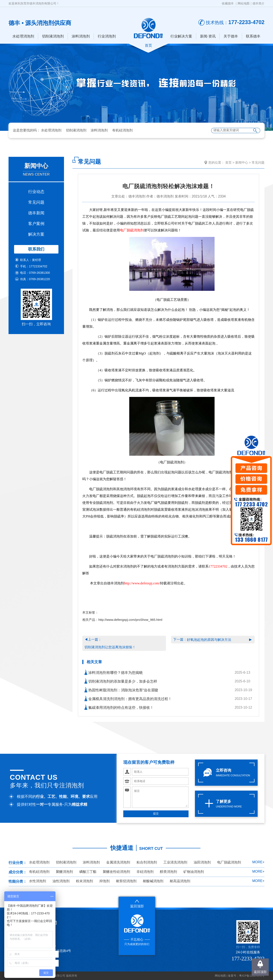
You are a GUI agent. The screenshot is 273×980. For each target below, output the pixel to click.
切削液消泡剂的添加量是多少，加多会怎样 (121, 681)
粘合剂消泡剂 (147, 862)
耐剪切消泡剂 (126, 881)
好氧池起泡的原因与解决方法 (209, 640)
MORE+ (258, 862)
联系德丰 (253, 36)
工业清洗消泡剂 (175, 862)
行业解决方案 (181, 36)
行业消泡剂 (107, 36)
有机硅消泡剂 (122, 130)
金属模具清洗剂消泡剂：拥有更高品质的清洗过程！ (128, 698)
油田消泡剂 (202, 862)
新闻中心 (242, 162)
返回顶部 (260, 972)
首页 (228, 162)
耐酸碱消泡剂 (153, 881)
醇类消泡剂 (168, 872)
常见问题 (36, 202)
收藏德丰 (228, 3)
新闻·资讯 (208, 36)
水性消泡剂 (38, 881)
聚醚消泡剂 (64, 872)
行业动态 (36, 192)
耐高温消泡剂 (180, 881)
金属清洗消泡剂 (118, 862)
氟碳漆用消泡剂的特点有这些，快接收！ (119, 707)
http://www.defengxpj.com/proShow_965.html (130, 620)
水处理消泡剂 (23, 36)
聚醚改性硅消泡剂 (116, 872)
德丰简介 (258, 3)
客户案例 (36, 224)
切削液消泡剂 (53, 36)
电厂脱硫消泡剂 (132, 230)
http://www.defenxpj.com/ (142, 583)
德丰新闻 (36, 213)
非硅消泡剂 (145, 872)
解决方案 (36, 234)
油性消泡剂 (61, 881)
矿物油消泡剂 (194, 872)
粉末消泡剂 (84, 881)
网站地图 (244, 3)
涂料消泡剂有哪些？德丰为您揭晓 (114, 672)
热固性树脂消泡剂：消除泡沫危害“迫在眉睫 (121, 690)
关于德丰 (231, 36)
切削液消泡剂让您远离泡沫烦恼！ (110, 647)
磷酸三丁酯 (88, 872)
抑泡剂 (105, 881)
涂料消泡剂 (81, 36)
